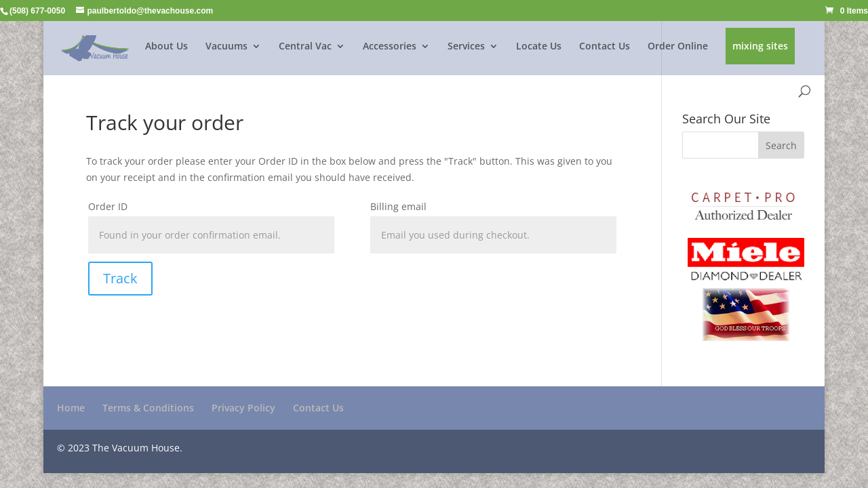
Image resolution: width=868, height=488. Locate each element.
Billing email (398, 206)
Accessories (390, 47)
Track (120, 278)
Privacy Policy (243, 408)
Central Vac (305, 47)
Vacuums (226, 47)
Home (71, 408)
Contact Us (605, 47)
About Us (166, 47)
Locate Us (539, 47)
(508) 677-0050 (37, 11)
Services (466, 47)
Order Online (678, 47)
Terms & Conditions (148, 408)
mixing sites (760, 47)
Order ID (108, 206)
